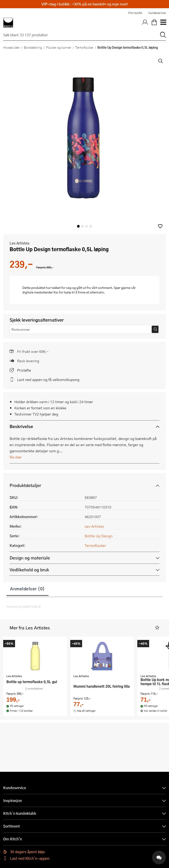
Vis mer (16, 457)
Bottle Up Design (99, 536)
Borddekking (33, 47)
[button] (160, 226)
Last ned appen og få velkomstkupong (48, 379)
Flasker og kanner (59, 47)
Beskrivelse (21, 426)
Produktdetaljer (25, 485)
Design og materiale (30, 558)
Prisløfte (24, 370)
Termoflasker (84, 47)
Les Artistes (19, 243)
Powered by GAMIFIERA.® (24, 607)
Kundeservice (157, 13)
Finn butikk (135, 13)
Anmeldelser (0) (27, 588)
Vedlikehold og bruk (29, 570)
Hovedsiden (12, 47)
